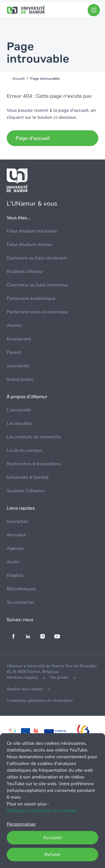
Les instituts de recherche (34, 437)
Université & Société (28, 477)
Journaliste (18, 366)
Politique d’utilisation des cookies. (42, 811)
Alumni (14, 325)
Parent (14, 352)
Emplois (15, 575)
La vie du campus (25, 450)
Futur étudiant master (29, 245)
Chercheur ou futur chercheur (37, 285)
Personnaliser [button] (21, 824)
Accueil (18, 79)
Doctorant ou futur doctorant (37, 258)
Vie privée (59, 677)
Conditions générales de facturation (40, 700)
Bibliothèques (21, 589)
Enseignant (19, 339)
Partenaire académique (31, 299)
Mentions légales (22, 677)
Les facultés (19, 423)
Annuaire (16, 535)
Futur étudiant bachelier (32, 231)
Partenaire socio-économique (37, 312)
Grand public (20, 379)
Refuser (53, 855)
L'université (19, 410)
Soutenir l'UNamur (26, 491)
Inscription (18, 521)
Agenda (15, 548)
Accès (13, 562)
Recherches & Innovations (34, 464)
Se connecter (20, 602)
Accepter (53, 838)
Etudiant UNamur (25, 272)
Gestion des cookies (25, 689)
